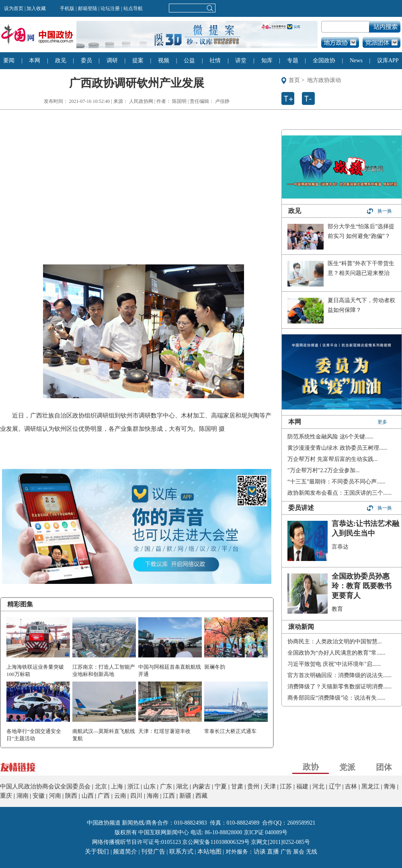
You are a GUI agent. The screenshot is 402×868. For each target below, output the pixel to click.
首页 (294, 80)
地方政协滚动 (324, 80)
